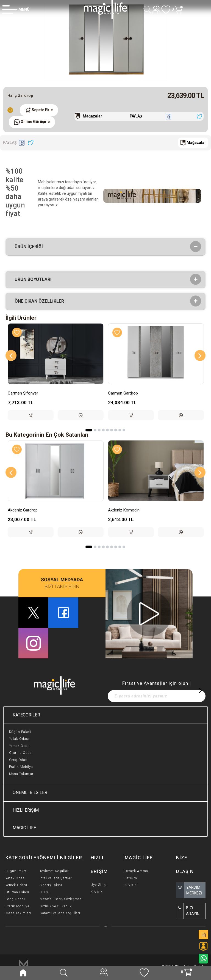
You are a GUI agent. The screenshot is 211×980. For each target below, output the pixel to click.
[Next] (200, 355)
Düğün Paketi (20, 732)
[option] (105, 41)
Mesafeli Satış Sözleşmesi (61, 899)
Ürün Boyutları (35, 280)
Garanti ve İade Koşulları (60, 913)
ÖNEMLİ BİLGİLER (30, 793)
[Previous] (11, 355)
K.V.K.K (97, 892)
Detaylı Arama (136, 871)
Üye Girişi (99, 885)
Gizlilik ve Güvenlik (56, 906)
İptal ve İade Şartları (56, 878)
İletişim (131, 878)
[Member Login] (16, 9)
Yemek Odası (20, 746)
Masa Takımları (22, 774)
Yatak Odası (19, 739)
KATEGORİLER (26, 715)
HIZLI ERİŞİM (26, 810)
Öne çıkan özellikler (41, 301)
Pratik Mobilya (21, 767)
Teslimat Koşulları (55, 871)
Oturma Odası (21, 753)
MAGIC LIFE (24, 828)
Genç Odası (19, 760)
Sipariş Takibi (51, 885)
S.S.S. (44, 892)
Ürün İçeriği (30, 247)
